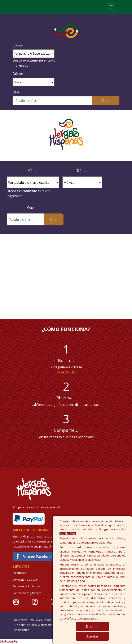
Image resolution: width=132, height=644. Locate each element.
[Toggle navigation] (111, 7)
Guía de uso (66, 372)
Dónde (18, 74)
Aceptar (92, 636)
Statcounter (9, 641)
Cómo (17, 45)
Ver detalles (68, 533)
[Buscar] (52, 101)
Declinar (92, 627)
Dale (106, 101)
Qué (16, 92)
